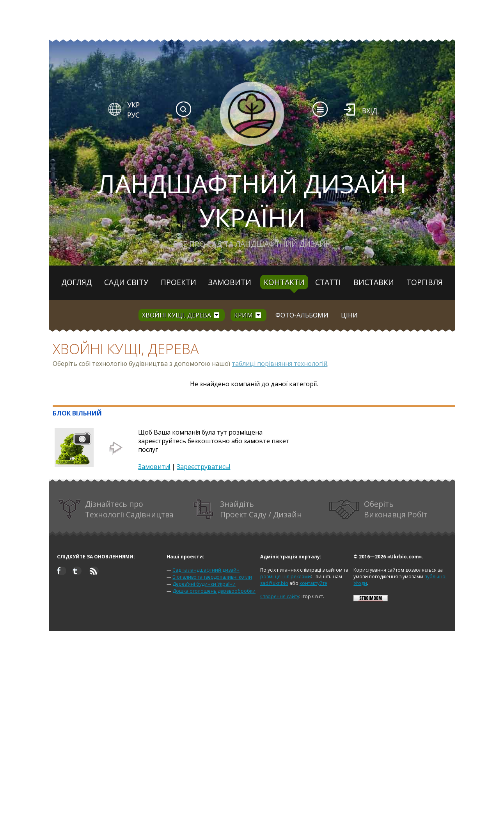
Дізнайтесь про (116, 509)
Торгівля (425, 282)
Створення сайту (280, 596)
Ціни (349, 315)
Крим (243, 315)
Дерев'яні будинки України (204, 584)
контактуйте (313, 583)
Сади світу (126, 282)
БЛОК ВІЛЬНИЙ (77, 413)
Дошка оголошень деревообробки (214, 591)
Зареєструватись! (203, 467)
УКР (133, 105)
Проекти (178, 282)
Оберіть (378, 509)
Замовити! (154, 467)
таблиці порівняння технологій (280, 364)
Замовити (230, 282)
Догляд (76, 282)
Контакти (284, 282)
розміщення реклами (286, 577)
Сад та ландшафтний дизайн (206, 570)
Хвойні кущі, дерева (177, 315)
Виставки (374, 282)
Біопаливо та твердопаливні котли (212, 577)
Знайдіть (248, 509)
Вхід (370, 111)
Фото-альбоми (302, 315)
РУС (133, 115)
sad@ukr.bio (274, 583)
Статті (328, 282)
